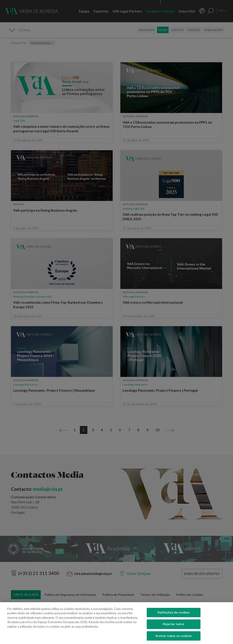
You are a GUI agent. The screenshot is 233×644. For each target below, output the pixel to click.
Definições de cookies (174, 617)
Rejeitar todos (174, 629)
